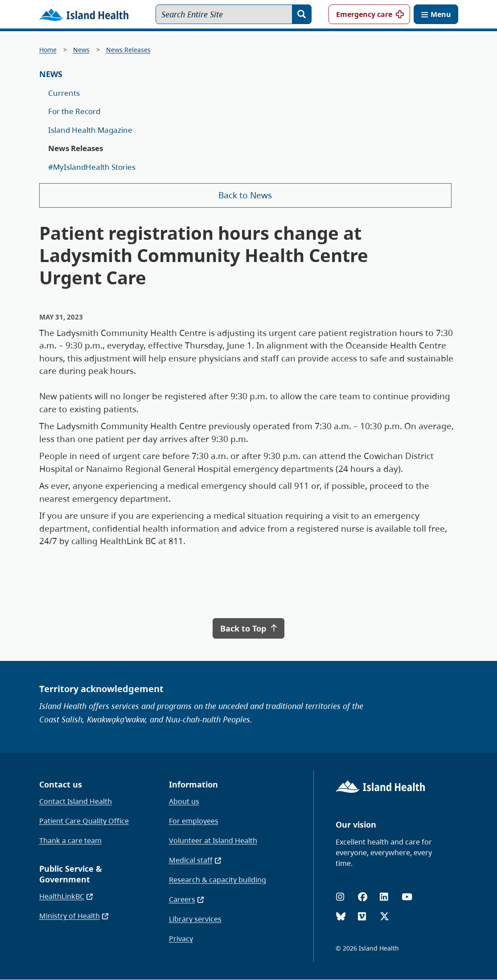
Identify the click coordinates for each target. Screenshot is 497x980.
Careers (187, 899)
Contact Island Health (76, 801)
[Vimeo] (362, 916)
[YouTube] (407, 897)
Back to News (245, 195)
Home (48, 50)
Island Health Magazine (90, 130)
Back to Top (248, 628)
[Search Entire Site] (234, 14)
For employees (194, 821)
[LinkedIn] (384, 897)
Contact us (61, 784)
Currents (64, 93)
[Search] (302, 14)
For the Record (74, 111)
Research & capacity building (218, 880)
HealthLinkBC (66, 896)
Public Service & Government (71, 874)
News (81, 50)
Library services (195, 919)
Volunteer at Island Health (213, 841)
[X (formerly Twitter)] (384, 916)
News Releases (128, 50)
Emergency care (364, 14)
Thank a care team (70, 841)
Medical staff (195, 860)
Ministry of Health (74, 916)
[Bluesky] (341, 916)
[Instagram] (340, 897)
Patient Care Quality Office (84, 821)
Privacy (181, 939)
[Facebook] (363, 897)
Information (193, 784)
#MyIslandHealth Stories (92, 167)
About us (184, 801)
